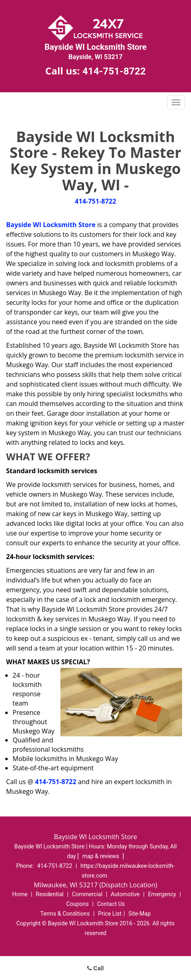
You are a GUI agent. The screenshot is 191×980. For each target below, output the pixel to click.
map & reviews (101, 856)
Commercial (87, 894)
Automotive (125, 894)
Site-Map (140, 914)
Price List (110, 914)
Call (95, 968)
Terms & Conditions (65, 914)
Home (20, 894)
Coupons (77, 904)
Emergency (162, 894)
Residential (50, 894)
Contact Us (111, 904)
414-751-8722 (114, 71)
